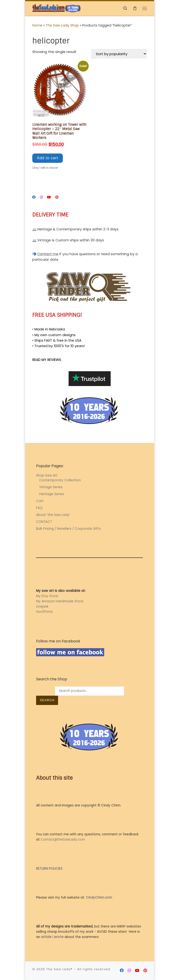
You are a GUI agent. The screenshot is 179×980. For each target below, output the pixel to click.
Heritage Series (52, 494)
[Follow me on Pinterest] (57, 197)
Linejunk (42, 607)
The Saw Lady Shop (62, 25)
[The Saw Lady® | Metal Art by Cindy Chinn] (57, 8)
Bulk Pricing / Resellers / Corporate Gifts (68, 529)
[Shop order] (119, 54)
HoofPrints (44, 612)
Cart (40, 501)
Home (37, 25)
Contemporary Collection (60, 480)
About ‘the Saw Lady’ (53, 515)
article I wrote (52, 937)
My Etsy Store (47, 596)
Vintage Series (51, 487)
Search (47, 700)
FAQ (39, 508)
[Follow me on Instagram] (41, 197)
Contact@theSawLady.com (63, 840)
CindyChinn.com (99, 898)
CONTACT (44, 522)
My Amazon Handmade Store (60, 601)
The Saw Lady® (59, 969)
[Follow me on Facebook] (34, 197)
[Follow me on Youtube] (49, 197)
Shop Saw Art (47, 475)
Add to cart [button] (48, 158)
